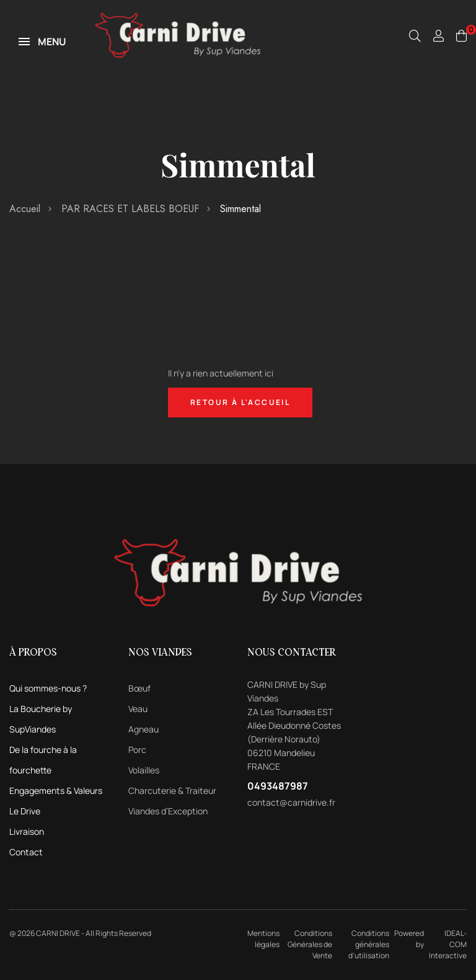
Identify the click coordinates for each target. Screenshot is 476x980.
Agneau (143, 729)
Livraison (27, 831)
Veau (138, 709)
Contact (26, 852)
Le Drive (25, 811)
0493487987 (278, 786)
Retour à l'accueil (240, 402)
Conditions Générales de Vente (310, 944)
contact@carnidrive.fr (291, 802)
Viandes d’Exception (168, 811)
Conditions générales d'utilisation (369, 944)
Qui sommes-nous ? (48, 688)
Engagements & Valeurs (56, 791)
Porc (137, 750)
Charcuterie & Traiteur (172, 791)
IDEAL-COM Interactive (448, 944)
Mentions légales (263, 939)
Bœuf (139, 688)
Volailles (144, 770)
